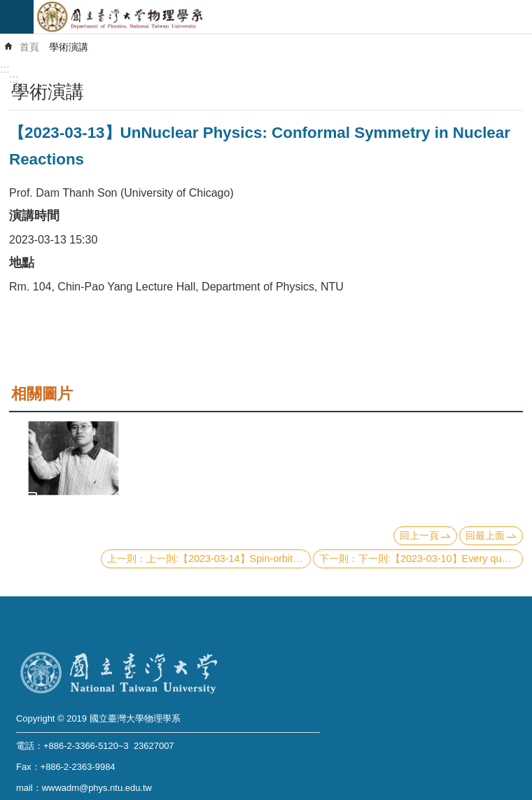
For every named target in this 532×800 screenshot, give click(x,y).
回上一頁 (419, 535)
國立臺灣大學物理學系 (283, 17)
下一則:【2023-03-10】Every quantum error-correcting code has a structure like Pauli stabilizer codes (441, 559)
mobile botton (17, 17)
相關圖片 (42, 394)
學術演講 (69, 47)
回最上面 (485, 535)
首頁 (29, 47)
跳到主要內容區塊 (7, 7)
